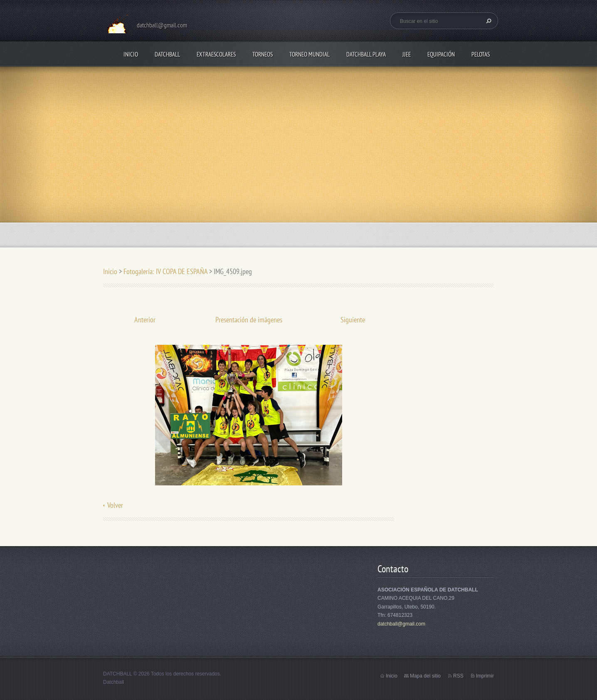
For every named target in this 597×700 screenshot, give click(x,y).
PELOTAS (481, 54)
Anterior (145, 320)
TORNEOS (263, 54)
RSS (458, 676)
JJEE (407, 54)
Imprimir (485, 676)
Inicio (131, 54)
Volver (115, 505)
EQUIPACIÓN (441, 54)
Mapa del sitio (425, 676)
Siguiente (353, 320)
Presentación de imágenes (249, 320)
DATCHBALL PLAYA (366, 54)
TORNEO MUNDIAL (310, 54)
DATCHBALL (167, 54)
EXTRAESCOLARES (216, 54)
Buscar (488, 21)
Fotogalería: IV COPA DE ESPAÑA (165, 271)
